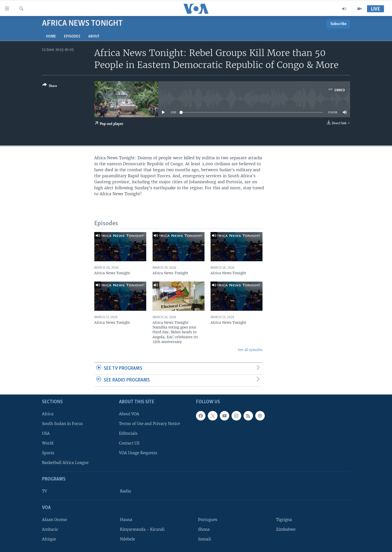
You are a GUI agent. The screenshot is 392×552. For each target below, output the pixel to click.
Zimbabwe (286, 529)
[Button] (50, 86)
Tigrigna (284, 519)
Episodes (72, 36)
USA (46, 433)
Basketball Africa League (65, 463)
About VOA (129, 414)
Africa (48, 414)
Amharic (50, 529)
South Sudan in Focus (62, 423)
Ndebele (127, 539)
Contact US (129, 443)
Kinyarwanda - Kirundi (142, 529)
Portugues (208, 519)
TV (44, 491)
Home (51, 36)
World (48, 443)
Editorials (128, 433)
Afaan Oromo (54, 519)
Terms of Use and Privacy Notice (149, 423)
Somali (204, 539)
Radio (125, 491)
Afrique (49, 539)
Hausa (126, 519)
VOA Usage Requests (138, 453)
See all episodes (250, 350)
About (94, 36)
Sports (48, 453)
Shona (204, 529)
